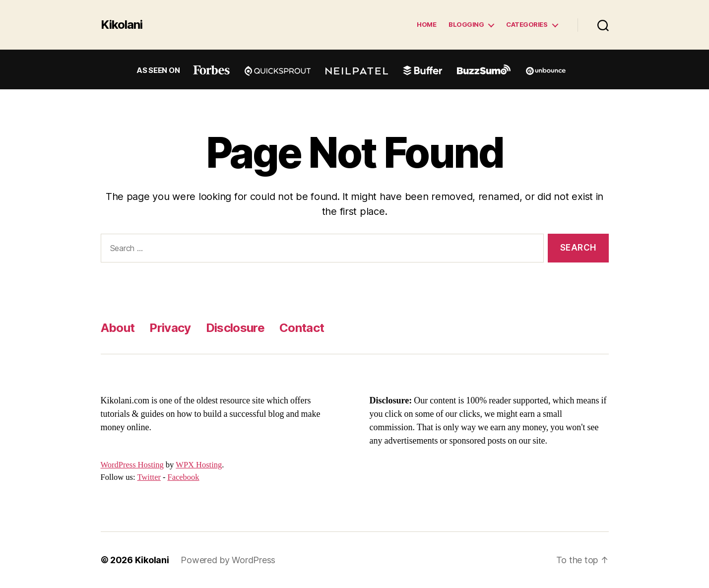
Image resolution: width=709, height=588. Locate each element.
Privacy (170, 328)
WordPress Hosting (132, 465)
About (118, 328)
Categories (527, 25)
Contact (302, 328)
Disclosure (235, 328)
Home (426, 25)
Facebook (183, 477)
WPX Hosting (199, 465)
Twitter (149, 477)
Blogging (466, 25)
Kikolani (122, 25)
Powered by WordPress (228, 560)
